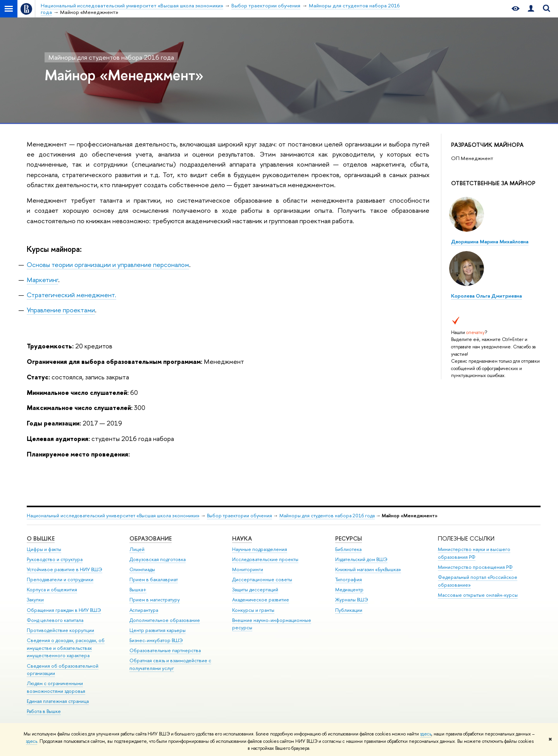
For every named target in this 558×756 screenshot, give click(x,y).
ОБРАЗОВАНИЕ (151, 538)
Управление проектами (61, 310)
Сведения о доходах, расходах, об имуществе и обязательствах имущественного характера (66, 648)
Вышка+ (138, 590)
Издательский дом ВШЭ (361, 559)
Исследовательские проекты (265, 559)
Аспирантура (144, 610)
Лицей (137, 549)
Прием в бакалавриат (154, 579)
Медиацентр (349, 590)
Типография (349, 579)
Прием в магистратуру (155, 600)
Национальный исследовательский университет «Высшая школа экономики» (113, 516)
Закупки (35, 600)
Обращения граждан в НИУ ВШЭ (64, 610)
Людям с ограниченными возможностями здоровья (56, 687)
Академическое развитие (261, 600)
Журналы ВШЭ (352, 600)
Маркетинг (42, 280)
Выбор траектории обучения (239, 516)
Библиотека (348, 549)
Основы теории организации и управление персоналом (108, 264)
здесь (426, 734)
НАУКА (242, 538)
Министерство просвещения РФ (475, 567)
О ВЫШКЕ (41, 538)
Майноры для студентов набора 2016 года (111, 57)
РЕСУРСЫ (349, 538)
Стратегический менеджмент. (71, 295)
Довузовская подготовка (158, 559)
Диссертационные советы (262, 579)
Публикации (349, 610)
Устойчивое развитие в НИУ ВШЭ (65, 569)
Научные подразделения (260, 549)
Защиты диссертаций (255, 590)
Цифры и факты (44, 549)
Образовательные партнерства (165, 650)
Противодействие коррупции (60, 630)
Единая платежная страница (58, 701)
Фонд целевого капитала (55, 620)
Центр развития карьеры (158, 630)
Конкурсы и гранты (253, 610)
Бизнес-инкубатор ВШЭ (156, 640)
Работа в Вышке (44, 711)
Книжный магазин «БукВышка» (368, 569)
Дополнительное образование (165, 620)
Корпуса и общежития (52, 590)
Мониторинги (248, 569)
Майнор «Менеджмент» (124, 75)
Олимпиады (142, 569)
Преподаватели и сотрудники (60, 579)
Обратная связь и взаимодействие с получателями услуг (170, 664)
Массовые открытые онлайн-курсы (478, 595)
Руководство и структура (55, 559)
